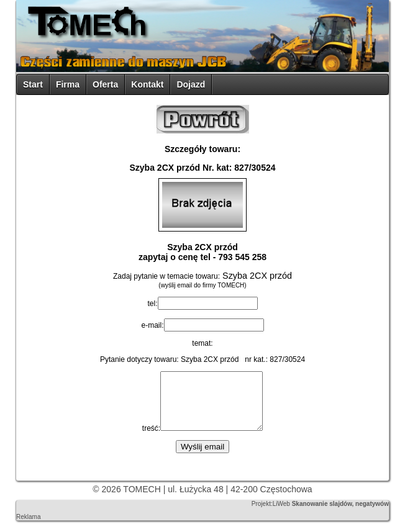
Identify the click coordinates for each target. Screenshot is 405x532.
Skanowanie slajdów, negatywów (340, 515)
